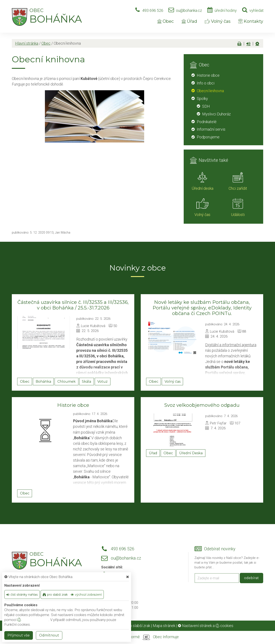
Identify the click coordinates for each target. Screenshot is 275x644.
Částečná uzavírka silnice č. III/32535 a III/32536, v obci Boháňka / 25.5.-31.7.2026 (73, 305)
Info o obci (206, 83)
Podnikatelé (207, 122)
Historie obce (208, 75)
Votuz (102, 382)
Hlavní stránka (27, 43)
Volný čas (218, 21)
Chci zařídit (238, 188)
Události (238, 215)
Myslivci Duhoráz (216, 114)
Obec (166, 21)
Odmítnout (49, 635)
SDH (206, 106)
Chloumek (66, 382)
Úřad (189, 21)
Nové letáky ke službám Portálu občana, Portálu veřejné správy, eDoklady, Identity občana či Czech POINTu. (202, 308)
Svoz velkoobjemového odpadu (202, 405)
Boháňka (43, 382)
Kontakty (251, 21)
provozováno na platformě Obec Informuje (137, 637)
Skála (86, 382)
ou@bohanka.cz (189, 10)
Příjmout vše (19, 635)
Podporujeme (208, 137)
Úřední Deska (191, 453)
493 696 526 (153, 10)
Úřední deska (202, 188)
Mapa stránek (164, 626)
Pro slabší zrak (138, 626)
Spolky (202, 99)
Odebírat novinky (220, 549)
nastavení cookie (33, 620)
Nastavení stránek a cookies (206, 626)
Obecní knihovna (210, 91)
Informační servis (211, 129)
